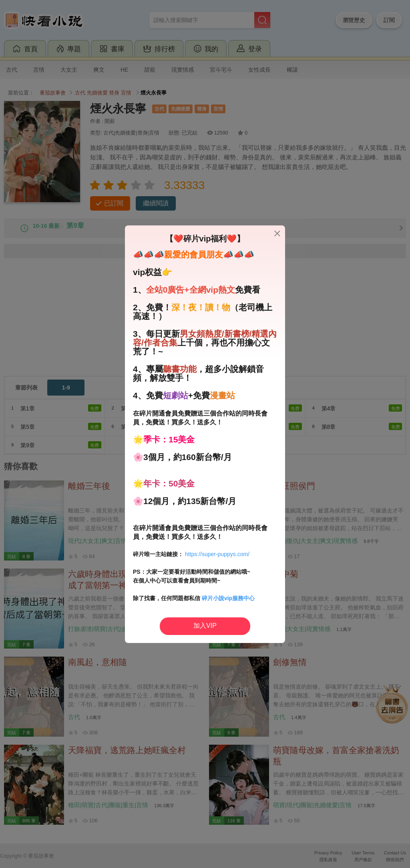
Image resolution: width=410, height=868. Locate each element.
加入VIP (205, 626)
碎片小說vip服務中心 (228, 598)
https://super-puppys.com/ (217, 554)
